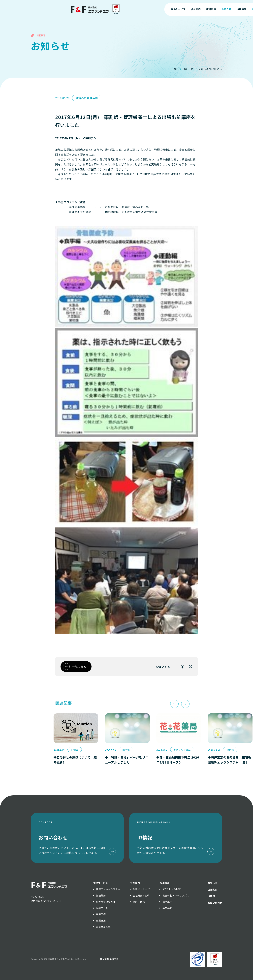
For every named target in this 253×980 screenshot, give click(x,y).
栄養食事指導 (103, 927)
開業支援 (101, 920)
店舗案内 (213, 889)
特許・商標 (139, 902)
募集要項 (167, 908)
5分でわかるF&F (172, 889)
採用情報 (165, 883)
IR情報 (211, 896)
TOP (175, 69)
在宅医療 (101, 914)
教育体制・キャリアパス (176, 895)
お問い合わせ (222, 9)
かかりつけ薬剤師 (106, 902)
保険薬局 (101, 895)
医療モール (102, 908)
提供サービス (101, 883)
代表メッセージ (141, 889)
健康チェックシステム (108, 889)
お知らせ (188, 69)
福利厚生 (167, 902)
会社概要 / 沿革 (141, 895)
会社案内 (135, 883)
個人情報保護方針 (109, 959)
